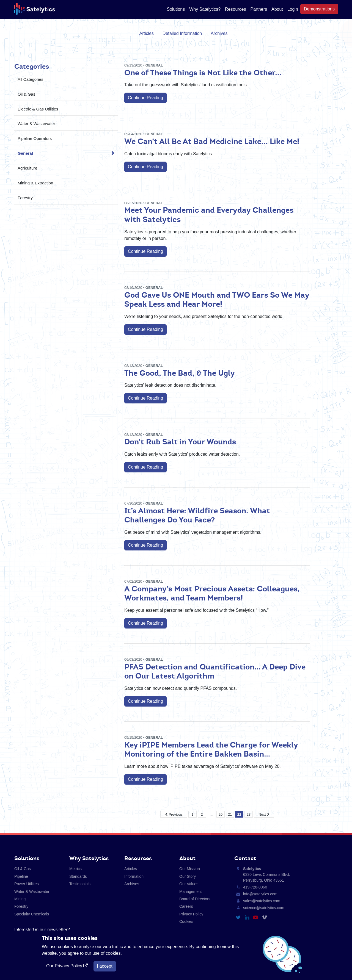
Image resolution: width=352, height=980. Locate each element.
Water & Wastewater (36, 124)
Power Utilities (27, 884)
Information (134, 876)
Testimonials (80, 884)
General (25, 153)
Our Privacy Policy (68, 966)
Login (293, 9)
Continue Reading (145, 98)
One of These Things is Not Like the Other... (203, 73)
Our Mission (190, 869)
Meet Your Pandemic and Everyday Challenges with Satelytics (209, 215)
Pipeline (21, 876)
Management (191, 892)
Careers (186, 906)
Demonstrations (319, 9)
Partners (259, 9)
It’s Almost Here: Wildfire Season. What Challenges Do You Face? (197, 515)
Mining (20, 899)
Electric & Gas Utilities (38, 109)
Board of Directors (195, 899)
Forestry (25, 198)
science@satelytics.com (264, 908)
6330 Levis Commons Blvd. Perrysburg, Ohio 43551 (266, 874)
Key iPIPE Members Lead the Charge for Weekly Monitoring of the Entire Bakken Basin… (211, 749)
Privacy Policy (191, 914)
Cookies (186, 921)
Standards (78, 876)
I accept (105, 966)
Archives (219, 33)
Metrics (75, 869)
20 (221, 814)
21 (230, 814)
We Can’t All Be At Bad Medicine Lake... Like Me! (212, 141)
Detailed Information (182, 33)
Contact (245, 858)
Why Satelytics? (205, 9)
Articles (147, 33)
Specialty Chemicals (32, 914)
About (277, 9)
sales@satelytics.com (262, 901)
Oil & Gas (26, 94)
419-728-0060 (255, 887)
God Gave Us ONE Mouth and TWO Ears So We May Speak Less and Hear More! (217, 300)
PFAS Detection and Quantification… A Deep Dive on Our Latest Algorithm (215, 671)
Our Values (189, 884)
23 (249, 814)
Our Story (188, 876)
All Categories (30, 79)
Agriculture (28, 168)
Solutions (176, 9)
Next (262, 814)
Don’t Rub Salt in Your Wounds (180, 442)
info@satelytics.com (260, 894)
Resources (235, 9)
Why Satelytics (89, 858)
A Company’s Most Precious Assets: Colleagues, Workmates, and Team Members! (212, 593)
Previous (176, 814)
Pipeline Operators (35, 138)
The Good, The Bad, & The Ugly (180, 373)
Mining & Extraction (35, 183)
